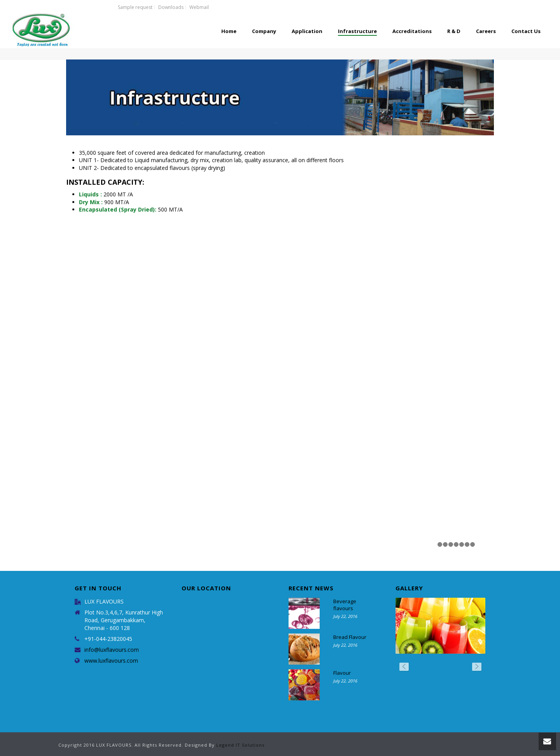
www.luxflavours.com (111, 661)
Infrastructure (357, 31)
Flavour (342, 673)
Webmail (199, 7)
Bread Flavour (350, 637)
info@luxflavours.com (112, 650)
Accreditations (412, 31)
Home (229, 31)
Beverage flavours (345, 605)
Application (307, 31)
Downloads (171, 7)
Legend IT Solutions (240, 745)
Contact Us (526, 31)
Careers (486, 31)
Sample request (135, 7)
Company (264, 31)
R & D (454, 31)
